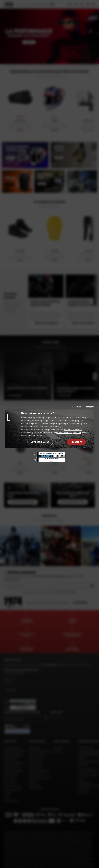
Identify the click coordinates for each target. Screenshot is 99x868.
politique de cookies (73, 429)
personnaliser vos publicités (69, 432)
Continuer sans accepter (83, 407)
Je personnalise (40, 442)
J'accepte (76, 442)
